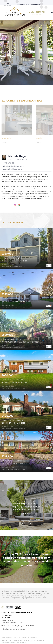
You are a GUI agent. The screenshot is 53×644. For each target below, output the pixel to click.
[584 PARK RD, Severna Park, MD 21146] (26, 249)
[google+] (19, 205)
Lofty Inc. (12, 637)
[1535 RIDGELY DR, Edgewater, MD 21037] (26, 289)
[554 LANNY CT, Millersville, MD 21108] (26, 370)
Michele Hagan (18, 156)
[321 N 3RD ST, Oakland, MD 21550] (26, 411)
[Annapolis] (17, 142)
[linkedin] (7, 205)
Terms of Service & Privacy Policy (12, 641)
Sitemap (16, 642)
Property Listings (7, 642)
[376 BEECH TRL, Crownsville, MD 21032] (26, 451)
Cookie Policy (27, 641)
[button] (50, 88)
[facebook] (3, 205)
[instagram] (15, 205)
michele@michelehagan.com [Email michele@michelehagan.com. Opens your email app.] (12, 622)
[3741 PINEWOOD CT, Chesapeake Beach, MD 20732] (26, 330)
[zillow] (41, 4)
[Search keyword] (25, 88)
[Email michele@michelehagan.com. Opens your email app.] (28, 3)
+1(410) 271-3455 (7, 620)
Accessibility (23, 642)
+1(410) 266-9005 (21, 629)
